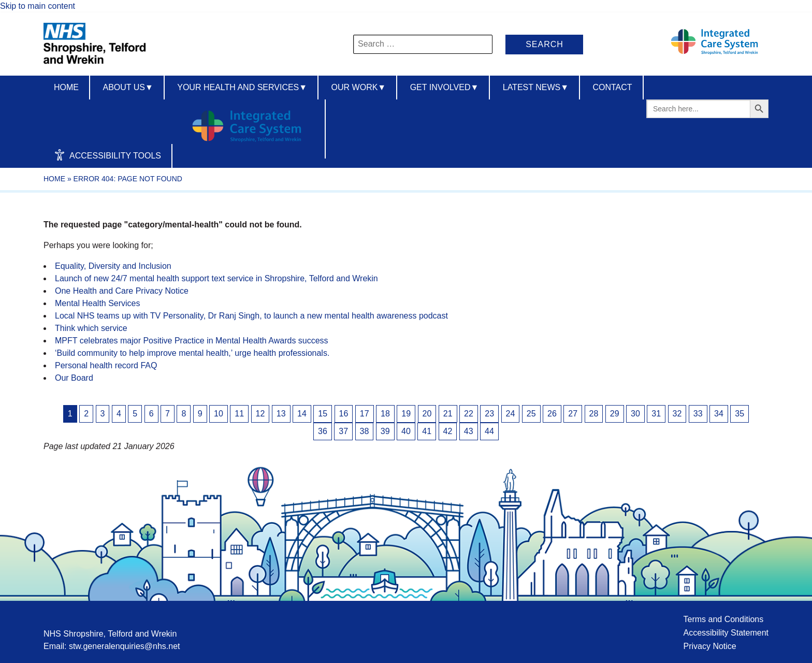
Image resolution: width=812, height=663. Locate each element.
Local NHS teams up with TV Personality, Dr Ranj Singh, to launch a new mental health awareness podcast (251, 316)
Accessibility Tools (107, 155)
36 (323, 431)
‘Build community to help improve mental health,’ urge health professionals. (192, 353)
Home (66, 87)
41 (427, 431)
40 (406, 431)
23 (489, 414)
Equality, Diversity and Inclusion (113, 266)
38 (365, 431)
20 (427, 414)
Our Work (359, 87)
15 (323, 414)
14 (302, 414)
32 (677, 414)
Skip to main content (38, 6)
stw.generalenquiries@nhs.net (125, 646)
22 (469, 414)
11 (239, 414)
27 (573, 414)
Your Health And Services (242, 87)
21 (448, 414)
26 (552, 414)
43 (469, 431)
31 (656, 414)
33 (698, 414)
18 (385, 414)
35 (740, 414)
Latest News (536, 87)
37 (343, 431)
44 (489, 431)
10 (219, 414)
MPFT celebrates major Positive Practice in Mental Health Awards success (192, 341)
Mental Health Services (98, 303)
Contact (612, 87)
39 (385, 431)
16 (344, 414)
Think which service (91, 328)
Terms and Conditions (723, 619)
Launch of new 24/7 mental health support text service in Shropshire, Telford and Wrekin (216, 278)
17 (365, 414)
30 (635, 414)
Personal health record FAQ (106, 365)
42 (448, 431)
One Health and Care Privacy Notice (122, 291)
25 (531, 414)
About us (128, 87)
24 (511, 414)
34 (719, 414)
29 (615, 414)
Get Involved (445, 87)
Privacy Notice (709, 646)
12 (260, 414)
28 (594, 414)
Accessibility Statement (726, 633)
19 (406, 414)
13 (281, 414)
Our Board (74, 378)
